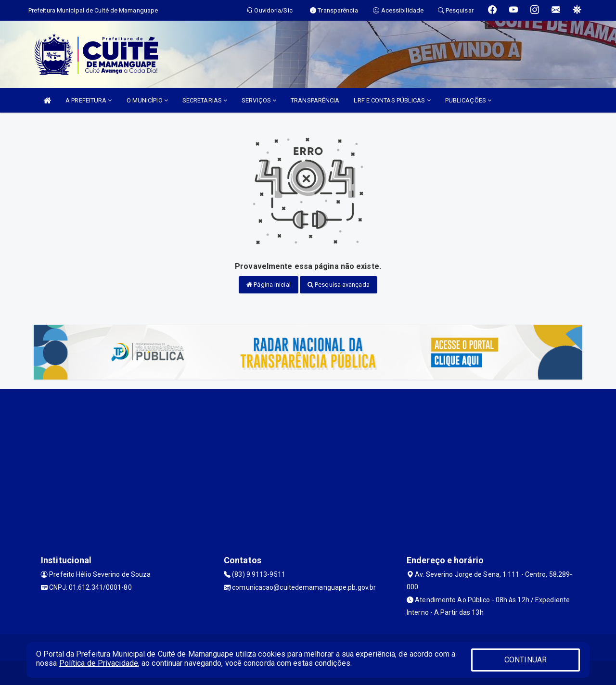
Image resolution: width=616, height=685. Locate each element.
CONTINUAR (526, 660)
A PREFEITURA (89, 100)
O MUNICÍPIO (147, 100)
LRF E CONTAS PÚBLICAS (392, 100)
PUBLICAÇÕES (468, 100)
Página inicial (269, 285)
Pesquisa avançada (339, 285)
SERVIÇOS (259, 100)
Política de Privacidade (99, 663)
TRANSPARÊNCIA (315, 100)
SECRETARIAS (205, 100)
